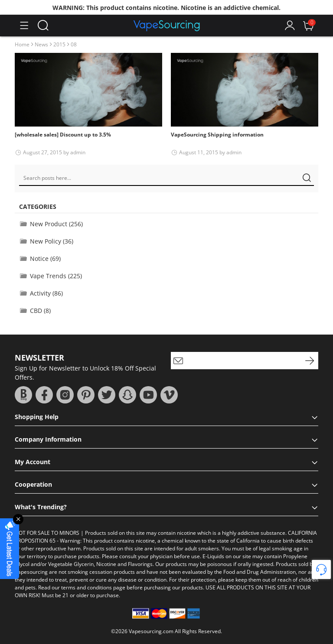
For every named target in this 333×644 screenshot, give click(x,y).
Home (22, 44)
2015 (59, 44)
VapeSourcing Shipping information (217, 135)
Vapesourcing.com (151, 631)
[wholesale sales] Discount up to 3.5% (63, 135)
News (41, 44)
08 (74, 44)
